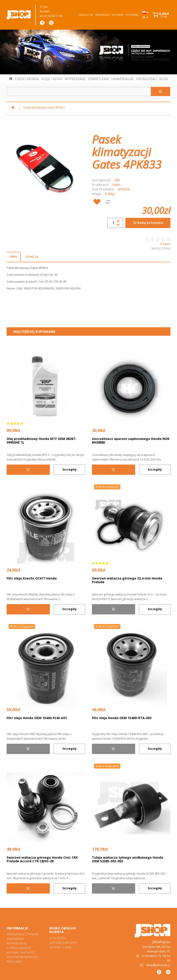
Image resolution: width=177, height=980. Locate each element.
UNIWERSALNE (123, 79)
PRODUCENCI (146, 79)
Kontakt (45, 11)
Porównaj (132, 15)
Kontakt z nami (60, 947)
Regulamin (14, 962)
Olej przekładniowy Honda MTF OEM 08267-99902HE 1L (42, 441)
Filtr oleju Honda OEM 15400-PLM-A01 (37, 718)
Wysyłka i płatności (21, 953)
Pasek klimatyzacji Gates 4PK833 (44, 108)
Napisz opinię (161, 248)
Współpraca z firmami (22, 934)
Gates (116, 185)
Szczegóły (70, 469)
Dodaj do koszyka (148, 223)
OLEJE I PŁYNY (52, 79)
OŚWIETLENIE (99, 79)
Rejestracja (102, 15)
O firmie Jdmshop (19, 948)
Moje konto (58, 938)
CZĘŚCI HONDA (27, 79)
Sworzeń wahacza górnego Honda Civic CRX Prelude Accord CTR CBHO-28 (42, 859)
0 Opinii (165, 244)
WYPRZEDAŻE (75, 79)
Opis (14, 257)
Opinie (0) (32, 257)
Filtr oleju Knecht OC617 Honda (32, 578)
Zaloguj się (86, 15)
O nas (44, 7)
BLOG (164, 79)
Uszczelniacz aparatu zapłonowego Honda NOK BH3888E (131, 441)
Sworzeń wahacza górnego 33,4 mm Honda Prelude (127, 580)
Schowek (118, 15)
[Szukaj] (161, 91)
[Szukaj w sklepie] (79, 91)
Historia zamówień (63, 943)
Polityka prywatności (23, 957)
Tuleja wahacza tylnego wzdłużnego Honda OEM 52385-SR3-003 (128, 859)
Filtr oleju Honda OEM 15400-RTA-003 (122, 718)
